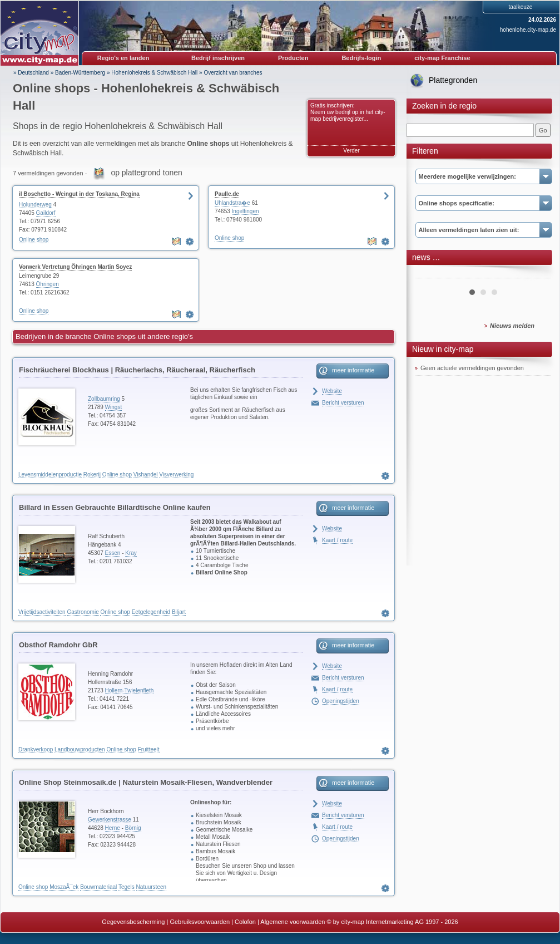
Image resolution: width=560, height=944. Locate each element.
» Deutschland (31, 73)
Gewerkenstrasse (110, 820)
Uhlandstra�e (232, 203)
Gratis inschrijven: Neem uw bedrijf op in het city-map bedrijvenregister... (348, 112)
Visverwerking (176, 475)
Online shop (34, 240)
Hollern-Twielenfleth (130, 690)
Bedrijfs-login (361, 58)
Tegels (127, 887)
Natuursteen (151, 887)
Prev (429, 274)
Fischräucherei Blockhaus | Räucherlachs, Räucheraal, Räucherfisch (137, 370)
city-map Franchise (442, 58)
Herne (113, 828)
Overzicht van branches (233, 73)
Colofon (245, 922)
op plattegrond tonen (146, 173)
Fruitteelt (149, 749)
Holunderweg (35, 205)
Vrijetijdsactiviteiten (42, 612)
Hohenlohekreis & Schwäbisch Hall (154, 73)
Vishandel (146, 475)
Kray (131, 553)
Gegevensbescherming (133, 922)
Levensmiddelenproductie (50, 475)
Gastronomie (83, 612)
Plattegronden (453, 80)
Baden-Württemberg (80, 73)
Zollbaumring (104, 399)
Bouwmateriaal (98, 887)
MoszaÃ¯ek (64, 887)
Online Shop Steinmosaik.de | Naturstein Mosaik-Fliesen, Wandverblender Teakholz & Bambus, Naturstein (146, 784)
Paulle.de (227, 194)
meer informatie (353, 370)
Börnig (133, 828)
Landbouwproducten (80, 749)
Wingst (114, 407)
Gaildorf (46, 213)
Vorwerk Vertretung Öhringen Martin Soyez (75, 267)
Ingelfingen (246, 211)
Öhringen (48, 284)
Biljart (179, 612)
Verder (351, 151)
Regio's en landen (123, 58)
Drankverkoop (36, 749)
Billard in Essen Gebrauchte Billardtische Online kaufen (115, 507)
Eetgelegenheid (151, 612)
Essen (113, 553)
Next (537, 274)
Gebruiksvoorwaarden (200, 922)
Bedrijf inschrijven (218, 58)
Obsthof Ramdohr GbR (58, 645)
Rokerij (92, 475)
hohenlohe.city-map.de (528, 30)
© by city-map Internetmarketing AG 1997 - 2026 (393, 922)
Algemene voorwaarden (293, 922)
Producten (293, 58)
